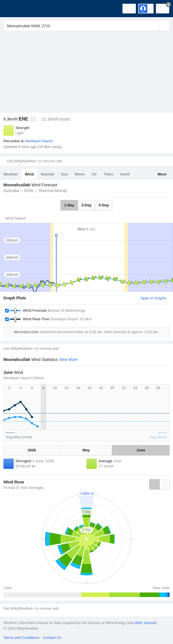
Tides (108, 174)
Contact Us (52, 638)
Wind (29, 174)
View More (68, 359)
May (86, 450)
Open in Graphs (153, 298)
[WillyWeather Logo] (13, 9)
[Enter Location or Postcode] (86, 26)
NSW (29, 191)
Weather (11, 174)
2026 (32, 450)
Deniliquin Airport (39, 141)
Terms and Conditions (21, 638)
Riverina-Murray (53, 191)
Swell (125, 174)
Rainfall (48, 174)
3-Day (86, 205)
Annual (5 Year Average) (24, 488)
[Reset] (154, 26)
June (141, 450)
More (162, 174)
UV (94, 174)
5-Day (104, 205)
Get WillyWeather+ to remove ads (35, 161)
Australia (11, 191)
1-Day (69, 205)
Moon (80, 174)
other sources (145, 623)
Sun (65, 174)
